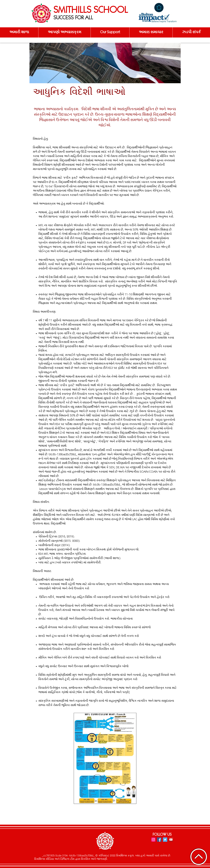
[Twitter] (165, 840)
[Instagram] (153, 840)
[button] (19, 32)
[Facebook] (159, 840)
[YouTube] (171, 840)
